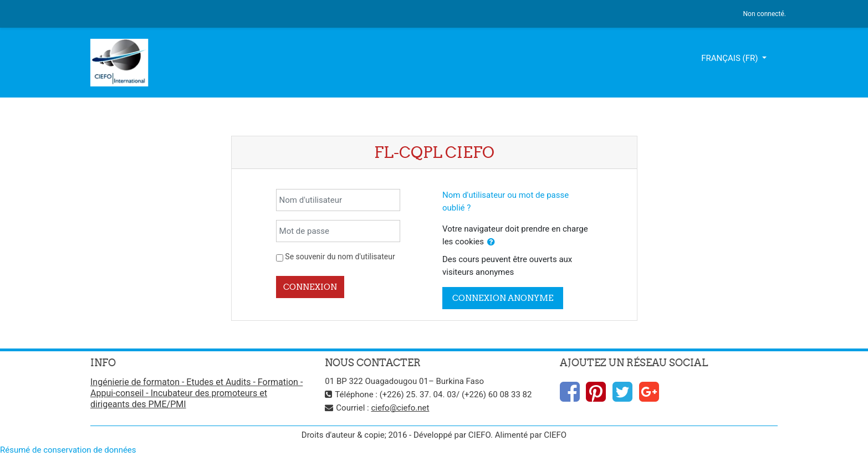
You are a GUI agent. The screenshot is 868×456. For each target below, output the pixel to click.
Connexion (310, 287)
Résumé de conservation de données (68, 450)
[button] (491, 242)
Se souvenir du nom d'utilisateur (340, 257)
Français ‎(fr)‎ (731, 58)
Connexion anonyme (503, 298)
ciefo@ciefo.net (400, 408)
